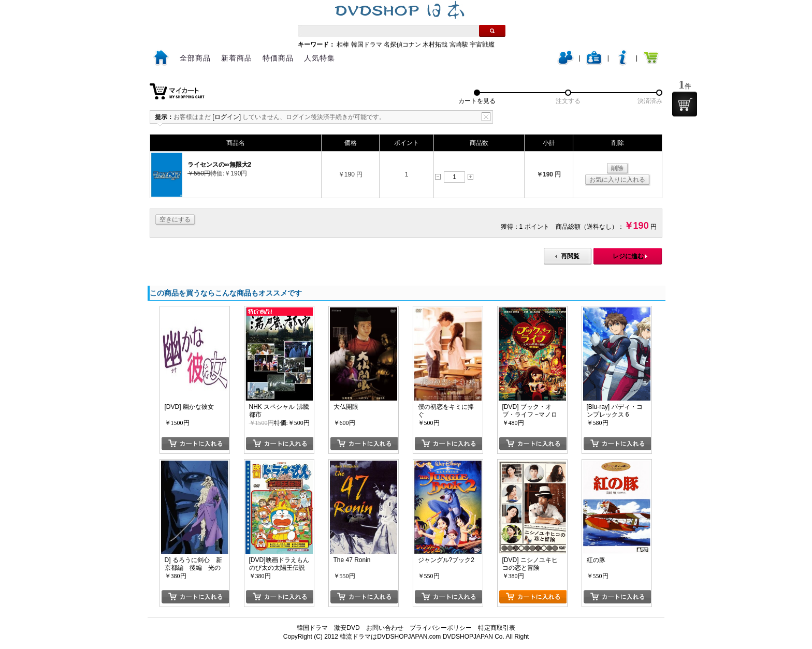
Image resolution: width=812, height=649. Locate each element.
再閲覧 (570, 256)
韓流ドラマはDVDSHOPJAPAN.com (390, 637)
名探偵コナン (402, 45)
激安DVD (347, 628)
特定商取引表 (497, 628)
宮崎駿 (459, 45)
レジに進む (628, 256)
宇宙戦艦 (482, 45)
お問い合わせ (385, 628)
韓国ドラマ (367, 45)
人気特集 (320, 58)
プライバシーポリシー (441, 628)
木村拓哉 (435, 45)
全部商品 (195, 58)
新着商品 (237, 58)
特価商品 (278, 58)
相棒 (343, 45)
